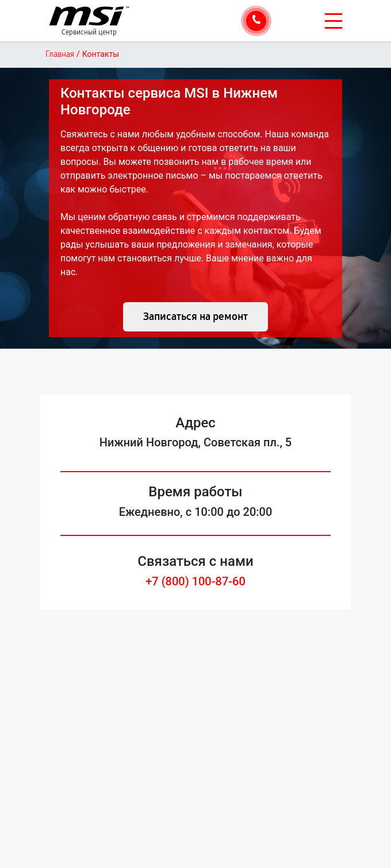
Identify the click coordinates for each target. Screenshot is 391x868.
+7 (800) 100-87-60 (195, 581)
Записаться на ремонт (195, 317)
